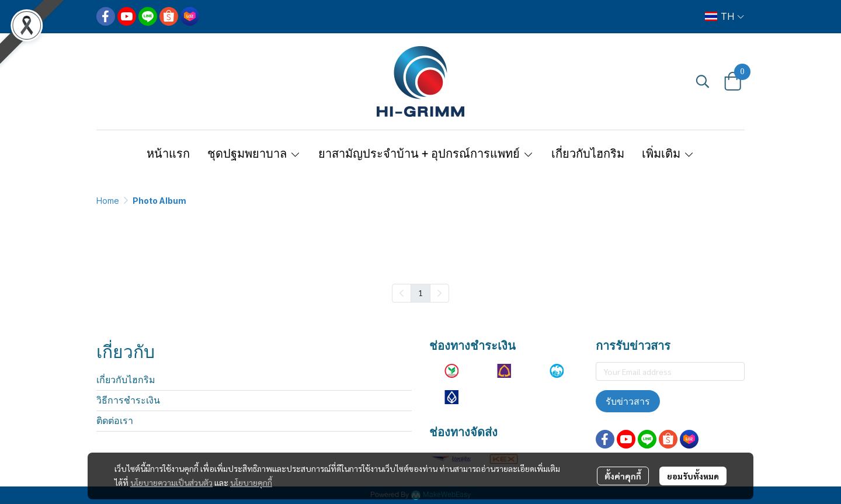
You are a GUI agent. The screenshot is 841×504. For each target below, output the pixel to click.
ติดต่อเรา (115, 421)
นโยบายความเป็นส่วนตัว (171, 482)
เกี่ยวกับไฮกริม (126, 380)
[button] (724, 16)
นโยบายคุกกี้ (251, 482)
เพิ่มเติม (668, 154)
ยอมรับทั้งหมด (693, 476)
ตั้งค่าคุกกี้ (623, 476)
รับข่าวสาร (628, 401)
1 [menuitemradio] (420, 293)
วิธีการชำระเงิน (128, 400)
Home (108, 201)
